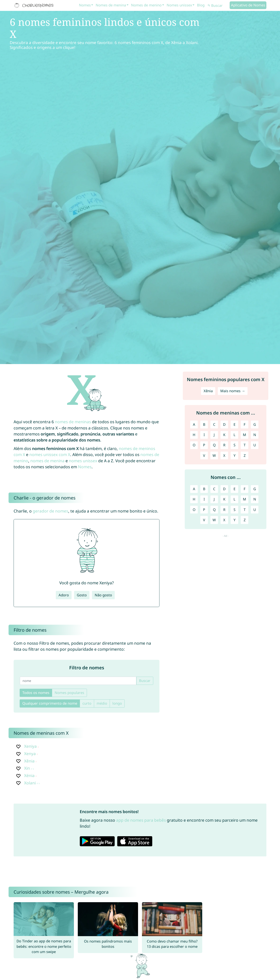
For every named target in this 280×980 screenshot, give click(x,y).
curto (87, 703)
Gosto (82, 595)
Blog (201, 5)
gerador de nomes (50, 511)
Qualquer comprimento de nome (50, 703)
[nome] (78, 681)
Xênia (29, 761)
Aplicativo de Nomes (248, 5)
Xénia (29, 775)
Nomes (85, 5)
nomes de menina (47, 461)
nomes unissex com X (50, 454)
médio (102, 703)
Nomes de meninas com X (41, 733)
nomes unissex (83, 461)
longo (117, 703)
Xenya (30, 754)
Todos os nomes (36, 693)
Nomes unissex (179, 5)
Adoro (64, 595)
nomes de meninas (73, 422)
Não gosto (103, 595)
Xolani (30, 783)
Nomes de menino (146, 5)
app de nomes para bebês (141, 820)
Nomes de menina (111, 5)
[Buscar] (218, 6)
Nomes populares (69, 693)
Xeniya (30, 746)
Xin (27, 768)
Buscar (145, 681)
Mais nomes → (233, 391)
